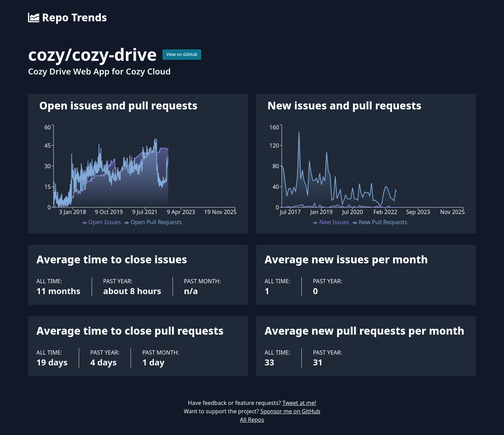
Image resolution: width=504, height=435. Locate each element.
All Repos (252, 420)
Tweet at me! (299, 403)
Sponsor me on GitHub (290, 411)
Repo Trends (67, 17)
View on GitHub (182, 54)
